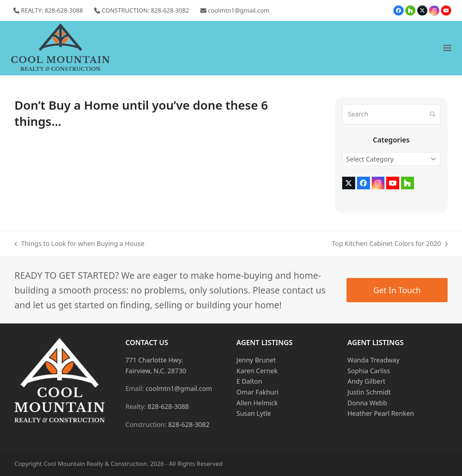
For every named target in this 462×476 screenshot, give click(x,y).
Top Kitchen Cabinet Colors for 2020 (390, 244)
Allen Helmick (257, 403)
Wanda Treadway (374, 360)
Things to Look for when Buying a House (79, 244)
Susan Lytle (254, 413)
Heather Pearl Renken (381, 413)
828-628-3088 (168, 406)
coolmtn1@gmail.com (239, 10)
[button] (447, 48)
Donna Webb (367, 403)
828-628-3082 (189, 424)
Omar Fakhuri (257, 392)
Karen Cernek (257, 371)
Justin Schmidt (369, 392)
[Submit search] (433, 114)
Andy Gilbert (367, 381)
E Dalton (249, 381)
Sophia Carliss (369, 371)
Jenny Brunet (256, 360)
